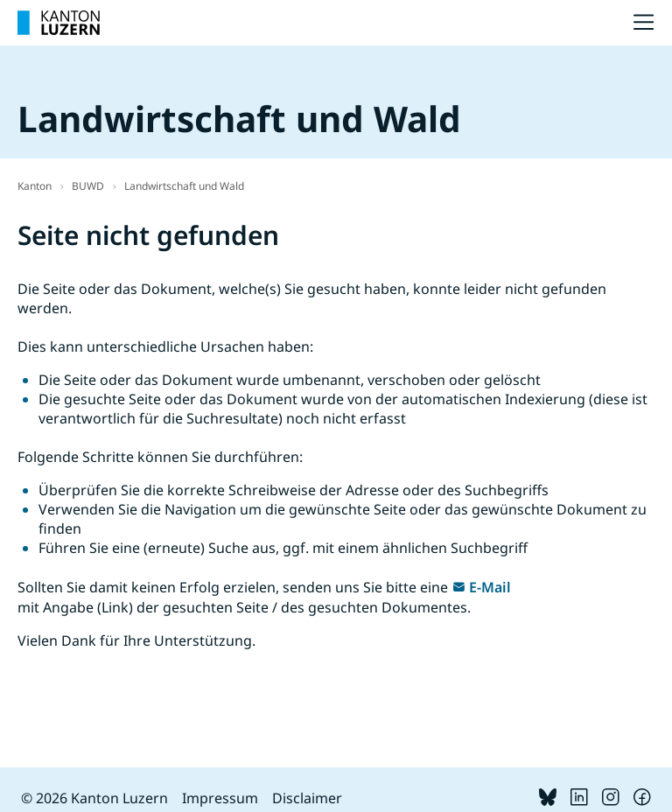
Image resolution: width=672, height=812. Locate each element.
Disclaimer (307, 798)
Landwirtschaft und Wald (184, 186)
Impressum (220, 798)
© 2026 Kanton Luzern (94, 798)
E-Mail (490, 587)
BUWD (88, 186)
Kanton (35, 186)
